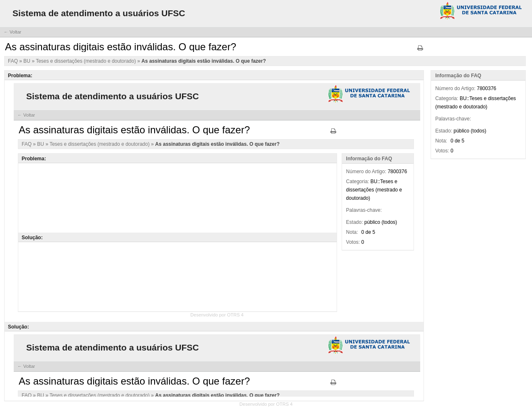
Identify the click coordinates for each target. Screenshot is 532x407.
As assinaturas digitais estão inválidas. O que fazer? (203, 61)
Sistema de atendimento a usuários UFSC (99, 13)
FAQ (14, 61)
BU (27, 61)
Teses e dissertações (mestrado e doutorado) (86, 61)
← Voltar (12, 32)
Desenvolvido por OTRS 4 (266, 404)
